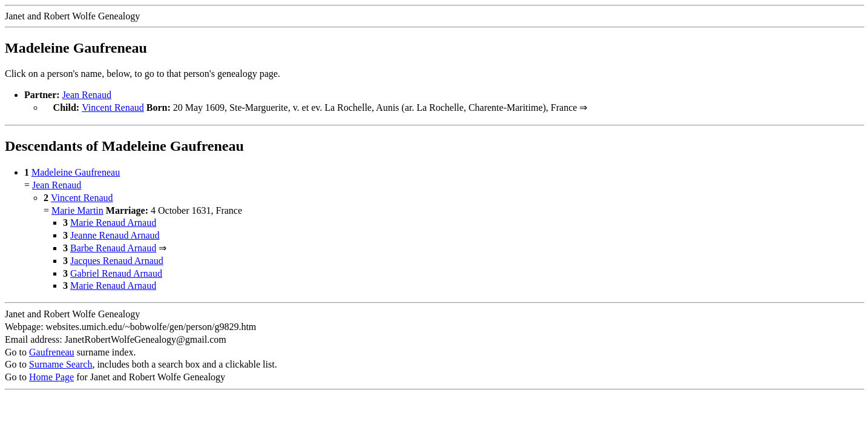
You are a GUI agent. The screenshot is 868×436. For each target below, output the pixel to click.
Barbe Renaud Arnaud (113, 247)
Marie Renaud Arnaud (113, 221)
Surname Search (61, 363)
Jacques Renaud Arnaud (117, 259)
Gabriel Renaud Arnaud (116, 272)
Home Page (51, 376)
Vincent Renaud (113, 107)
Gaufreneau (52, 351)
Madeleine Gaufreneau (76, 171)
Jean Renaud (87, 95)
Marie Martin (77, 209)
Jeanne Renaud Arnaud (115, 234)
